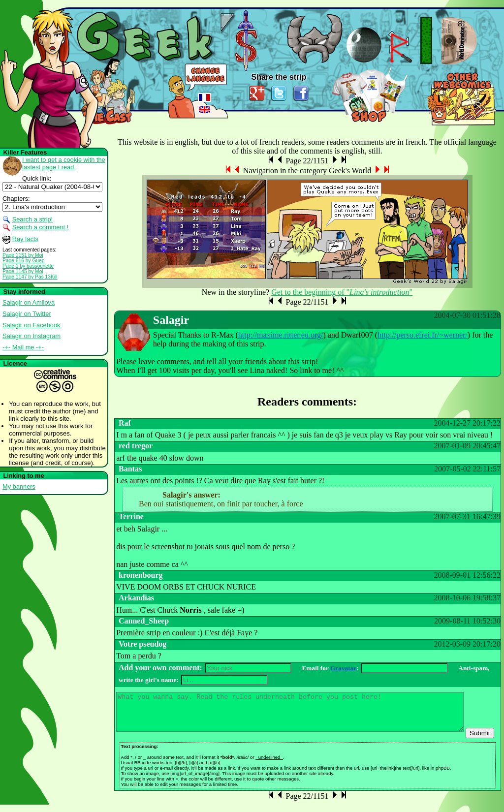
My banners (19, 486)
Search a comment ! (41, 227)
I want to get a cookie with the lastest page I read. (64, 163)
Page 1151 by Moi (23, 255)
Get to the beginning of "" (342, 292)
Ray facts (25, 239)
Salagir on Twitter (27, 314)
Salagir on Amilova (29, 302)
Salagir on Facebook (31, 325)
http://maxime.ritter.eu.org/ (281, 335)
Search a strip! (33, 219)
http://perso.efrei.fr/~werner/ (423, 335)
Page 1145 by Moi (23, 271)
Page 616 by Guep (23, 261)
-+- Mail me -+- (23, 347)
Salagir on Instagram (31, 336)
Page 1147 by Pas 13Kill (30, 277)
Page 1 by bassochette (28, 266)
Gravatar (343, 668)
